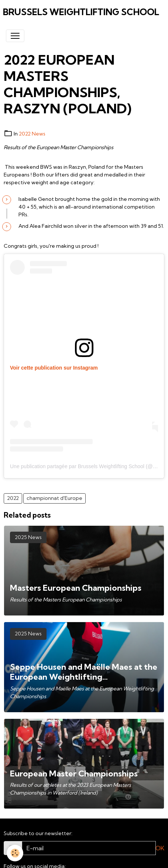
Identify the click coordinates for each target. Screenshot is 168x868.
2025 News (28, 537)
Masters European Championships (76, 588)
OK (160, 848)
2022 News (32, 134)
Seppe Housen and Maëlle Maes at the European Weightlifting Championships (84, 672)
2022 (13, 498)
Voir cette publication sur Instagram (54, 368)
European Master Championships (74, 774)
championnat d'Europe (54, 498)
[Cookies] (15, 853)
